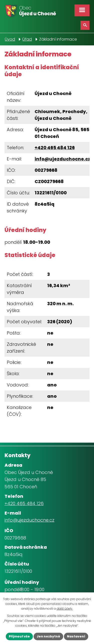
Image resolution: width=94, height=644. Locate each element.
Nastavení (76, 636)
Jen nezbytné (48, 636)
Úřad (27, 39)
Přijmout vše (19, 636)
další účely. (65, 609)
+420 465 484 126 (55, 148)
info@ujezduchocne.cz (63, 159)
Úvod (10, 39)
